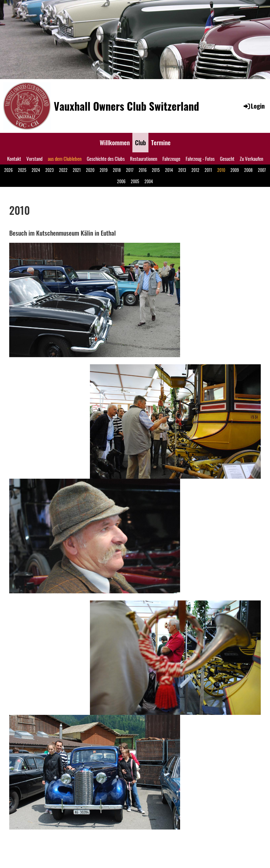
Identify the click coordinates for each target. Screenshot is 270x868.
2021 (77, 170)
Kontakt (14, 158)
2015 (156, 170)
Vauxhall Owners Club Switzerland (126, 106)
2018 (117, 170)
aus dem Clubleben (65, 158)
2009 (235, 170)
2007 (262, 170)
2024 (36, 170)
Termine (161, 142)
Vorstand (34, 158)
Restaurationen (144, 158)
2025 (22, 170)
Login (254, 106)
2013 (182, 170)
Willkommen (115, 142)
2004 (149, 181)
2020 (90, 170)
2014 (169, 170)
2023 (50, 170)
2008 (248, 170)
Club (140, 142)
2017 (130, 170)
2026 (8, 170)
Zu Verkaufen (251, 158)
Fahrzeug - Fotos (200, 158)
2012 (195, 170)
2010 (221, 170)
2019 (104, 170)
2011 (208, 170)
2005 (135, 181)
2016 (143, 170)
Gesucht (227, 158)
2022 (63, 170)
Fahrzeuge (171, 158)
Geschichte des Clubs (106, 158)
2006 (121, 181)
